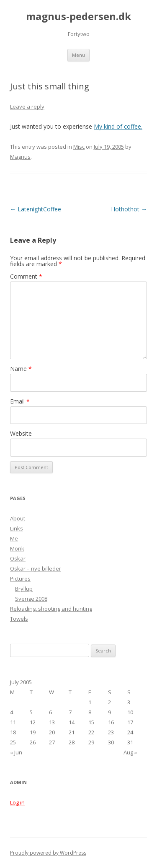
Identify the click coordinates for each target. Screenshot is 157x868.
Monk (17, 548)
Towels (19, 619)
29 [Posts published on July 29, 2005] (91, 742)
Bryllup (24, 589)
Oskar (18, 558)
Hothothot (129, 209)
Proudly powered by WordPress (48, 853)
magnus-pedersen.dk (78, 16)
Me (14, 538)
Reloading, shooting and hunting (51, 609)
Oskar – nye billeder (36, 569)
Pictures (20, 579)
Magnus (20, 157)
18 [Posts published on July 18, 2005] (13, 732)
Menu (78, 55)
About (18, 518)
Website (21, 433)
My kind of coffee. (118, 126)
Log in (17, 802)
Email (20, 401)
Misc (79, 147)
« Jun (16, 752)
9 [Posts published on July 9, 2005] (109, 712)
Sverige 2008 (31, 599)
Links (17, 528)
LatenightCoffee (36, 209)
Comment (26, 276)
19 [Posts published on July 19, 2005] (33, 732)
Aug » (130, 752)
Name (21, 369)
